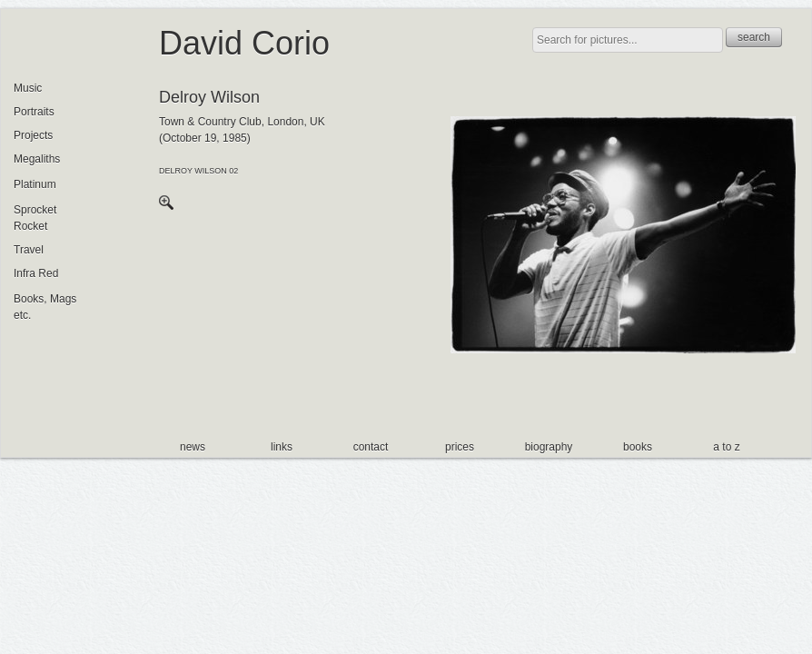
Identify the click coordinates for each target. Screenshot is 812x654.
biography (549, 447)
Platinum (35, 184)
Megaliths (37, 159)
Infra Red (36, 273)
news (193, 447)
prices (460, 447)
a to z (726, 447)
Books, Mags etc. (45, 307)
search (754, 37)
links (282, 447)
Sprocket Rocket (35, 218)
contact (371, 447)
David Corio (244, 43)
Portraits (34, 112)
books (638, 447)
